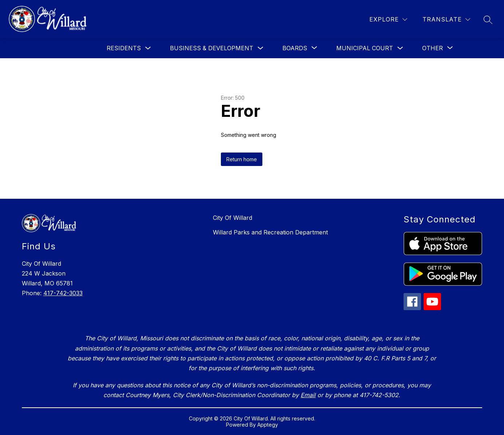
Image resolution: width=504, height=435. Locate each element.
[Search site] (488, 20)
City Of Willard (233, 218)
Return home (242, 159)
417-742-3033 (63, 293)
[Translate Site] (446, 19)
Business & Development (212, 48)
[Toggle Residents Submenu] (148, 48)
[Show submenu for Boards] (295, 48)
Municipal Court (365, 48)
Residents (124, 48)
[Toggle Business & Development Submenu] (261, 48)
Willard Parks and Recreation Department (270, 232)
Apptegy (268, 425)
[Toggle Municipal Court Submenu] (400, 48)
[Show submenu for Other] (432, 48)
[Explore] (388, 19)
